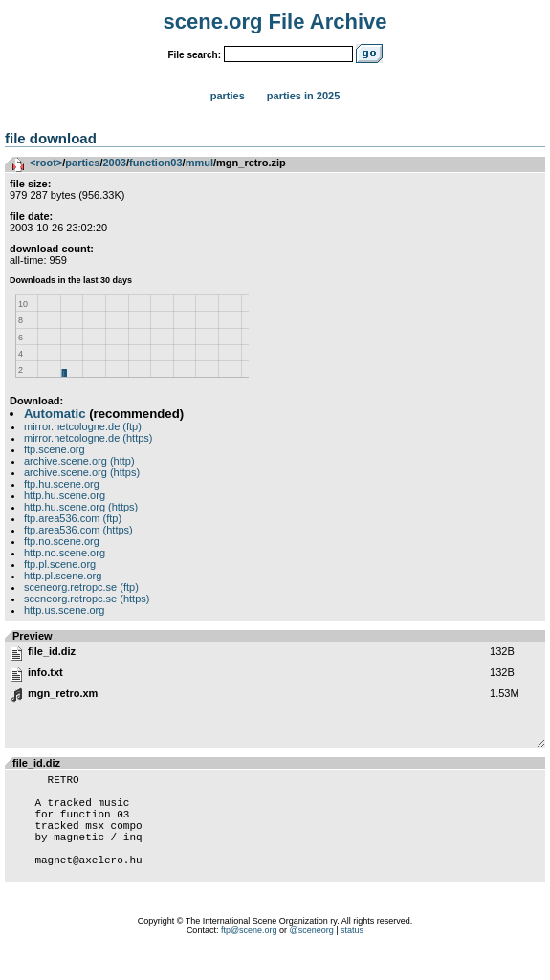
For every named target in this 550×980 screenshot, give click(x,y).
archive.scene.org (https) (82, 472)
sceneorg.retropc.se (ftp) (81, 587)
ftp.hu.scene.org (62, 484)
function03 (156, 163)
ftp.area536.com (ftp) (73, 518)
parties (82, 163)
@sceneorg (312, 956)
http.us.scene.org (64, 610)
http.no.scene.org (65, 553)
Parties (228, 96)
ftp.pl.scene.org (60, 564)
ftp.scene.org (55, 449)
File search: (194, 55)
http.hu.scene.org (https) (81, 507)
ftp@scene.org (249, 956)
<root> (46, 163)
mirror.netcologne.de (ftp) (83, 426)
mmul (199, 163)
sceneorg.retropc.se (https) (87, 599)
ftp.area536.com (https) (78, 530)
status (352, 956)
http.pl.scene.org (63, 576)
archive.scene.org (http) (79, 461)
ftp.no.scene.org (62, 541)
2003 (114, 163)
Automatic (55, 414)
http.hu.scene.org (65, 495)
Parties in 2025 (303, 96)
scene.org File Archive (275, 22)
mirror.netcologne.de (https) (88, 438)
